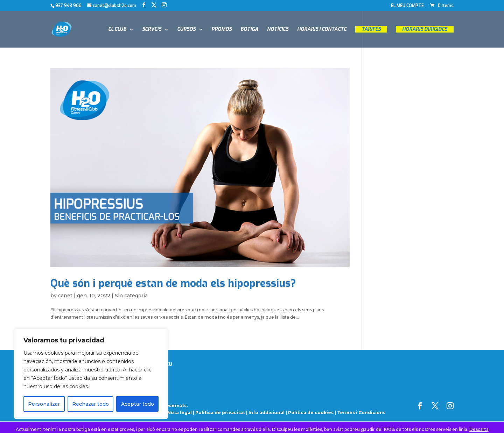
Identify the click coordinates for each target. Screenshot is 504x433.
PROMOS (222, 30)
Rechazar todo (90, 404)
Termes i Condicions (361, 413)
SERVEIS (152, 30)
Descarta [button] (479, 429)
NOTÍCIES (278, 30)
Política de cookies (311, 413)
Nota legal (180, 413)
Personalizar (44, 404)
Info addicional (267, 413)
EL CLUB (117, 30)
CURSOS (186, 30)
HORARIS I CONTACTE (322, 30)
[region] (91, 374)
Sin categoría (131, 296)
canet (65, 296)
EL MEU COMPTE (407, 6)
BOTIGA (249, 30)
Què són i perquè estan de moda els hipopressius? (173, 283)
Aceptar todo (138, 404)
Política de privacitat (220, 413)
